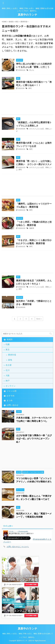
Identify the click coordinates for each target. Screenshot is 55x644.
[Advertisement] (27, 104)
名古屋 (9, 365)
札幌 (8, 344)
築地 (10, 360)
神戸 (8, 381)
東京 (8, 350)
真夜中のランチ (28, 15)
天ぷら (32, 70)
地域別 (10, 339)
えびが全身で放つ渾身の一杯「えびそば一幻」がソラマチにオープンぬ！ (34, 439)
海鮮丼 (32, 228)
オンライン (11, 386)
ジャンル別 (11, 391)
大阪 (8, 375)
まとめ (10, 400)
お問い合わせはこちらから (18, 547)
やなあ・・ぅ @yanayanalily (19, 531)
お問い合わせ (12, 405)
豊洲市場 (12, 355)
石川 (8, 370)
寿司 (30, 88)
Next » (39, 319)
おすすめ (11, 396)
